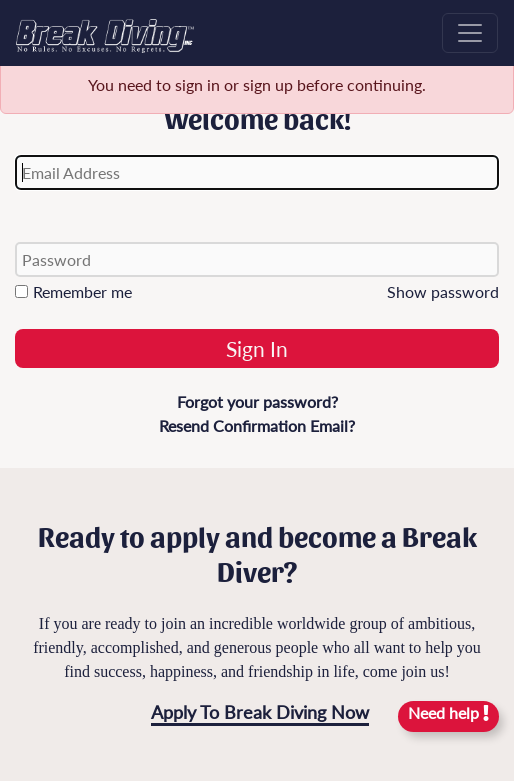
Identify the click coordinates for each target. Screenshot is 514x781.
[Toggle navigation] (470, 33)
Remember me (73, 291)
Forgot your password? (257, 401)
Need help (448, 712)
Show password (443, 291)
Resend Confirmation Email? (257, 425)
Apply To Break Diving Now (260, 712)
